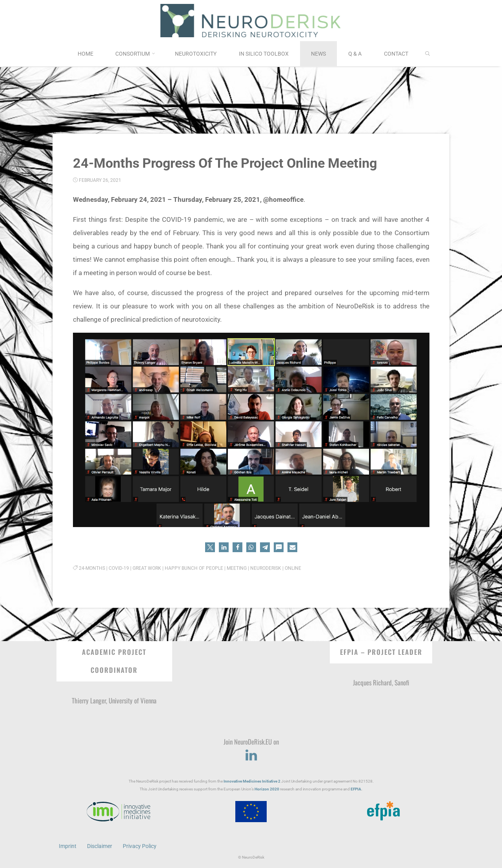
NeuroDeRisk (266, 568)
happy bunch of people (194, 568)
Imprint (68, 846)
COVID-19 (119, 568)
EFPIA (356, 789)
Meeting (237, 568)
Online (293, 568)
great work (147, 568)
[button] (210, 547)
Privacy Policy (140, 846)
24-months (92, 568)
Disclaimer (100, 846)
